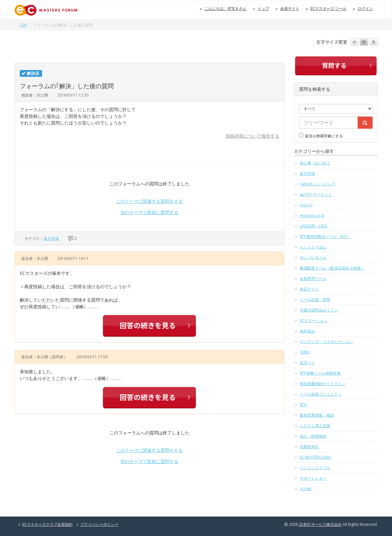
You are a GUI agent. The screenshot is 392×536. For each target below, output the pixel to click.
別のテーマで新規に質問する (149, 212)
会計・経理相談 (313, 436)
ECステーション (313, 321)
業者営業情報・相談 (317, 415)
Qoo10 (306, 205)
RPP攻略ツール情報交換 (320, 373)
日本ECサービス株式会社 (320, 524)
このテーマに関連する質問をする (149, 201)
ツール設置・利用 (315, 300)
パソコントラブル (315, 468)
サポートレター (313, 478)
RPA (303, 405)
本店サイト (309, 289)
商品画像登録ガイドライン (323, 384)
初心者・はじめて (315, 163)
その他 (305, 489)
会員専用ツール (313, 279)
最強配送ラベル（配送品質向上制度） (332, 268)
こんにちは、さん (225, 8)
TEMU (305, 352)
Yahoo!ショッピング (317, 184)
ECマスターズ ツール (328, 8)
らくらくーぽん (313, 247)
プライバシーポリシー (99, 524)
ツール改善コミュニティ (321, 394)
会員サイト (290, 8)
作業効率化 (309, 447)
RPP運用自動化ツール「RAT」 (326, 236)
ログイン (365, 8)
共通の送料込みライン (319, 310)
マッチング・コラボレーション (326, 342)
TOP (23, 25)
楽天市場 (51, 238)
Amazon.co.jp (312, 215)
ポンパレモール (313, 257)
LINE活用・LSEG (314, 226)
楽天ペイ (307, 363)
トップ (263, 8)
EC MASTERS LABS (315, 457)
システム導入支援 (315, 426)
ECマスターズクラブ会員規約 (47, 524)
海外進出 (307, 331)
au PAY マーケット (316, 194)
